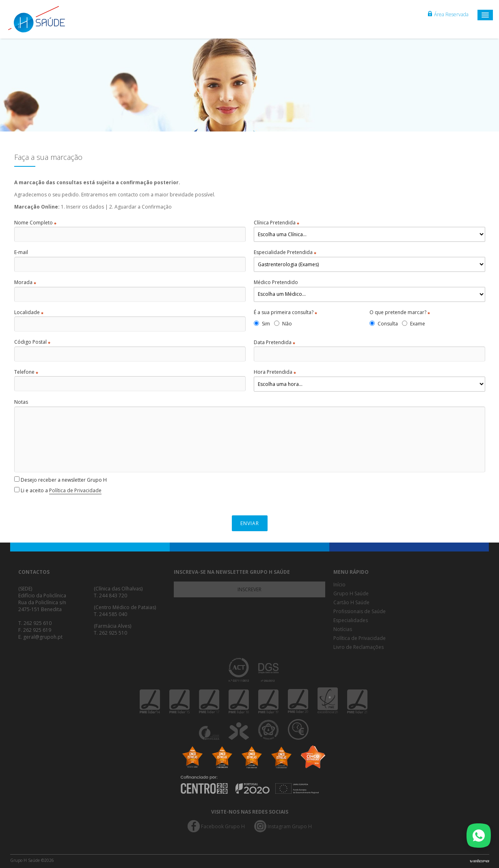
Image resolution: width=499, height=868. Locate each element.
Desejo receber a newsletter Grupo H (60, 480)
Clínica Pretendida (277, 223)
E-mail (21, 252)
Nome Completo (35, 223)
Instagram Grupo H (290, 826)
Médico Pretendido (276, 282)
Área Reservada (448, 14)
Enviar (250, 523)
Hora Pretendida (275, 372)
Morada (25, 282)
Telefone (26, 372)
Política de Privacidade (75, 490)
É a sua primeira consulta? (285, 312)
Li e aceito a (58, 490)
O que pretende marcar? (400, 312)
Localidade (29, 312)
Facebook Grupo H (223, 826)
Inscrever (249, 589)
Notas (21, 402)
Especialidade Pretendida (285, 252)
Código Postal (32, 342)
